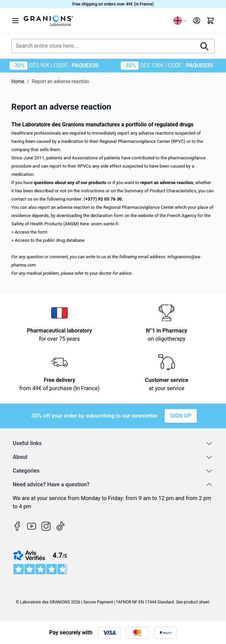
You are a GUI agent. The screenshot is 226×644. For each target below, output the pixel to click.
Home (18, 81)
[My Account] (197, 21)
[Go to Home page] (96, 21)
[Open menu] (15, 21)
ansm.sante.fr (105, 224)
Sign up (181, 416)
